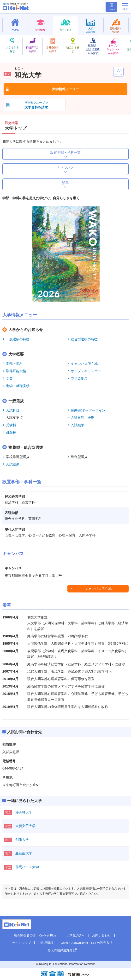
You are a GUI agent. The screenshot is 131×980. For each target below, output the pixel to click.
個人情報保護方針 (60, 950)
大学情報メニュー (65, 89)
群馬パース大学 (27, 867)
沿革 (65, 183)
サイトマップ (22, 943)
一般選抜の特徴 (18, 339)
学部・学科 (14, 364)
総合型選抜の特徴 (84, 339)
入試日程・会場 (83, 418)
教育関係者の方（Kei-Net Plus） (37, 935)
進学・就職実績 (18, 386)
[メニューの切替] (125, 6)
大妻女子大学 (25, 826)
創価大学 (22, 840)
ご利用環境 (46, 943)
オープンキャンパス (86, 371)
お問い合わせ (101, 935)
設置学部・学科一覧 (65, 153)
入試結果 (77, 425)
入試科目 (13, 410)
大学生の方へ (76, 935)
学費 (9, 378)
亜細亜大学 (24, 853)
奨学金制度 (79, 378)
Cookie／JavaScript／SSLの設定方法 (87, 943)
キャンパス (65, 168)
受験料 (11, 425)
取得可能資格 (16, 371)
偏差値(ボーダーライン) (89, 410)
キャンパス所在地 (84, 364)
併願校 (11, 433)
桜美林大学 (24, 812)
